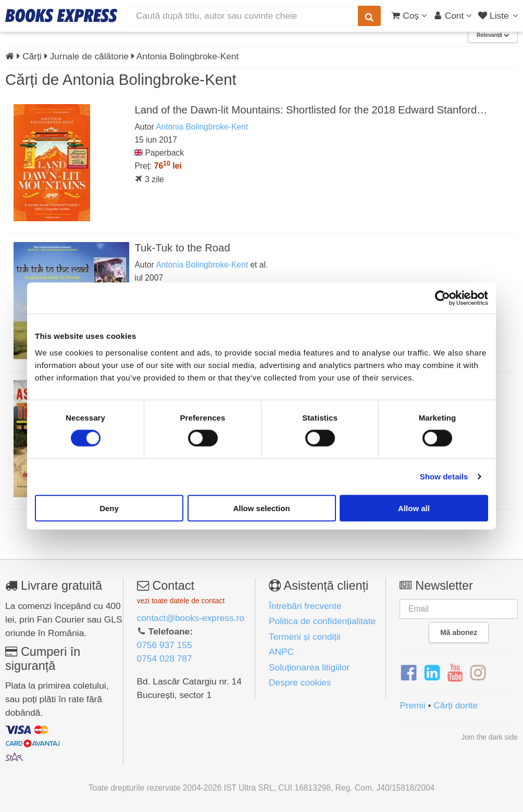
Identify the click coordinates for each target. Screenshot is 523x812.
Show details (444, 477)
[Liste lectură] (499, 16)
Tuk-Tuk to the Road (182, 248)
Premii (412, 705)
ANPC (281, 652)
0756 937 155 (165, 645)
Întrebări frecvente (305, 606)
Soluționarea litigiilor (309, 667)
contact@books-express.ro (191, 618)
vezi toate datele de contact (181, 601)
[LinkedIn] (432, 673)
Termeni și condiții (305, 637)
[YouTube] (455, 673)
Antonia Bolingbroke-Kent (202, 127)
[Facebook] (409, 673)
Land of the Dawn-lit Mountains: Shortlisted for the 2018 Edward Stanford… (311, 110)
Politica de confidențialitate (322, 621)
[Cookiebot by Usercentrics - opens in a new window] (443, 298)
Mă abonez (459, 632)
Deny (109, 508)
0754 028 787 (165, 658)
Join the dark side (489, 737)
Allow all (414, 508)
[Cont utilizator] (453, 16)
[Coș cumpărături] (409, 16)
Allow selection (261, 508)
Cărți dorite (456, 705)
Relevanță (493, 35)
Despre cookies (300, 682)
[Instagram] (478, 673)
